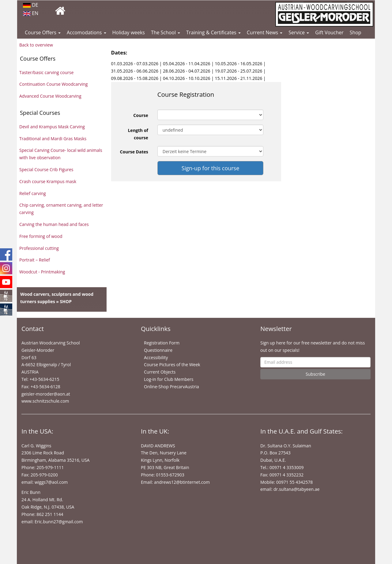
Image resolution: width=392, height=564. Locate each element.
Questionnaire (158, 350)
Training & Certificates (213, 32)
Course (141, 115)
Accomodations (87, 32)
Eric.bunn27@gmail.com (59, 522)
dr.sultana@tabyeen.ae (296, 489)
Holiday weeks (129, 32)
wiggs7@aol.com (51, 482)
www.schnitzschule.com (45, 401)
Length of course (138, 134)
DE (31, 5)
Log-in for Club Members (169, 379)
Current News (265, 32)
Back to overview (36, 45)
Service (299, 32)
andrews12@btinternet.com (182, 482)
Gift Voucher (329, 32)
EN (31, 13)
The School (166, 32)
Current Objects (160, 372)
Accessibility (156, 357)
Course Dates (134, 152)
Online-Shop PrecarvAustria (171, 387)
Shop (356, 32)
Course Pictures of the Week (172, 365)
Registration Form (162, 343)
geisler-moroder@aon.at (46, 394)
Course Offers (43, 32)
